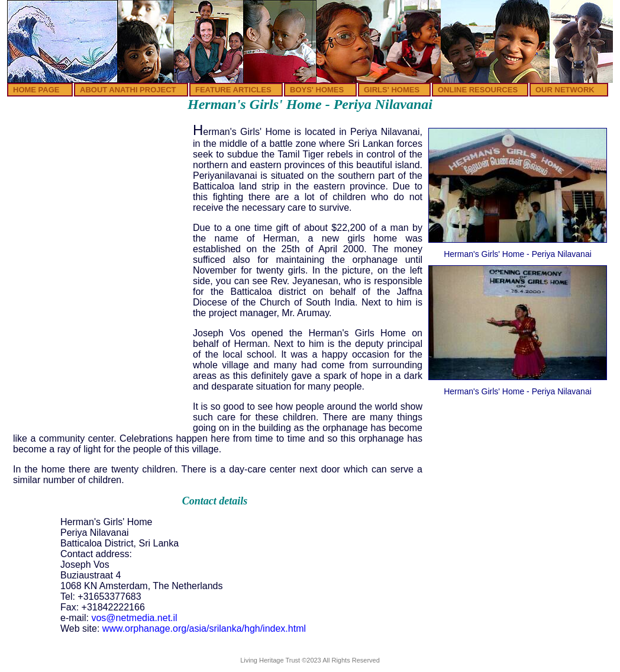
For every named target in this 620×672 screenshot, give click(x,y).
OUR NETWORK (565, 90)
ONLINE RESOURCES (478, 90)
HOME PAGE (36, 90)
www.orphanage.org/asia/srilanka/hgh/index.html (204, 628)
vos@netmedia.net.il (134, 618)
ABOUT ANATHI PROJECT (128, 90)
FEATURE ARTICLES (233, 90)
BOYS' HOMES (317, 90)
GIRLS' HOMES (392, 90)
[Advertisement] (100, 200)
